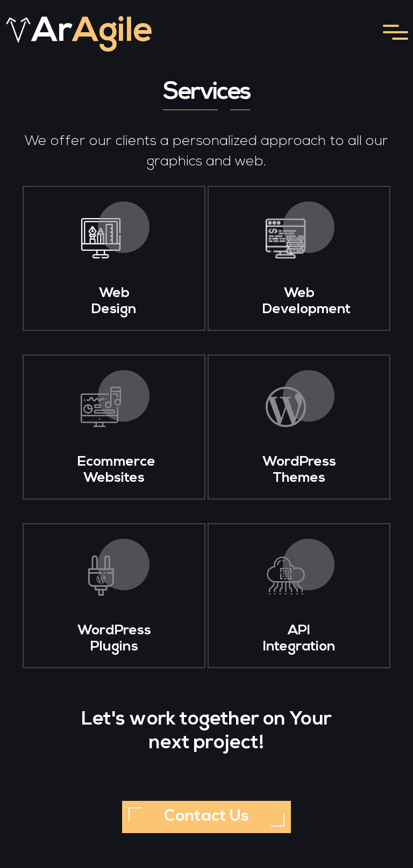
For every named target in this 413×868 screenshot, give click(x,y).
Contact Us (206, 817)
